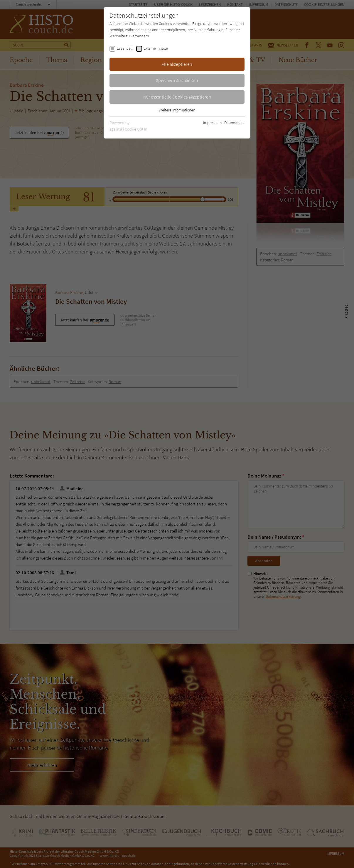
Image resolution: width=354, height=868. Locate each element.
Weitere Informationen (177, 110)
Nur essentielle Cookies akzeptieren (177, 97)
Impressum (212, 123)
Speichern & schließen (177, 80)
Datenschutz (234, 123)
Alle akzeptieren (177, 64)
